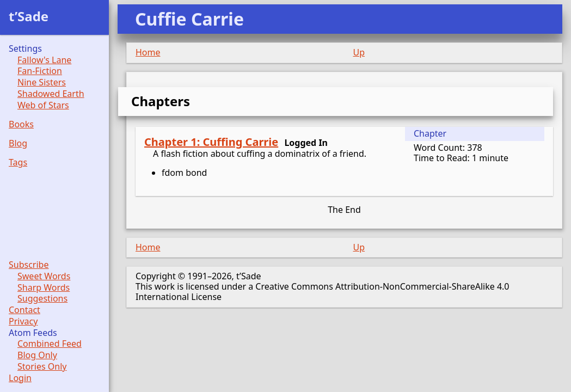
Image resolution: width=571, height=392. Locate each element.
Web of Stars (43, 105)
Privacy (23, 321)
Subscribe (29, 265)
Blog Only (37, 355)
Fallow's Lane (44, 60)
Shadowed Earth (51, 94)
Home (148, 52)
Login (20, 378)
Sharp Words (44, 288)
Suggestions (42, 299)
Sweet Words (44, 276)
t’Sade (29, 16)
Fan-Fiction (40, 71)
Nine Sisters (42, 82)
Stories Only (42, 367)
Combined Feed (50, 344)
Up (359, 52)
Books (21, 124)
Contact (24, 310)
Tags (18, 163)
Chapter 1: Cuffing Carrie (211, 142)
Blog (18, 143)
